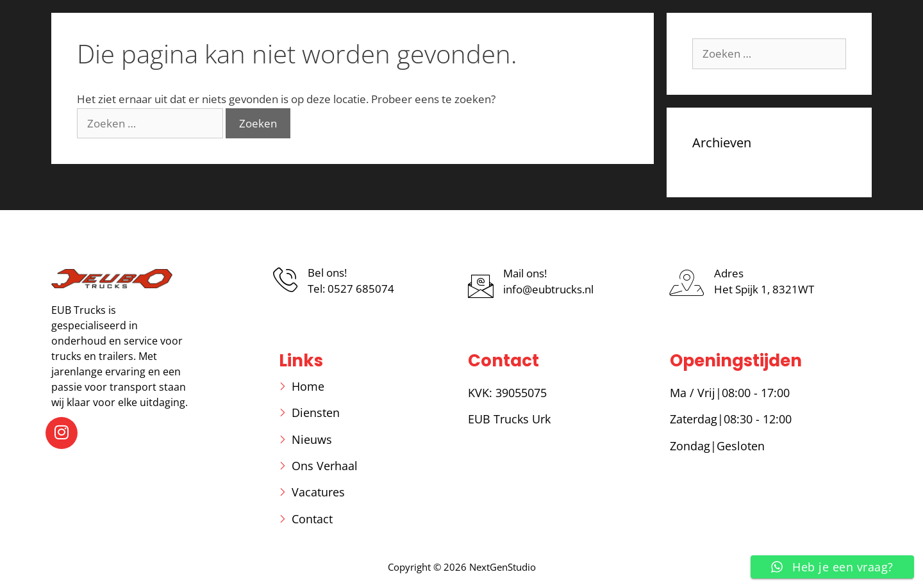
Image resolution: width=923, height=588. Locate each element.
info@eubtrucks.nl (548, 289)
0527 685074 (361, 289)
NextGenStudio (503, 567)
